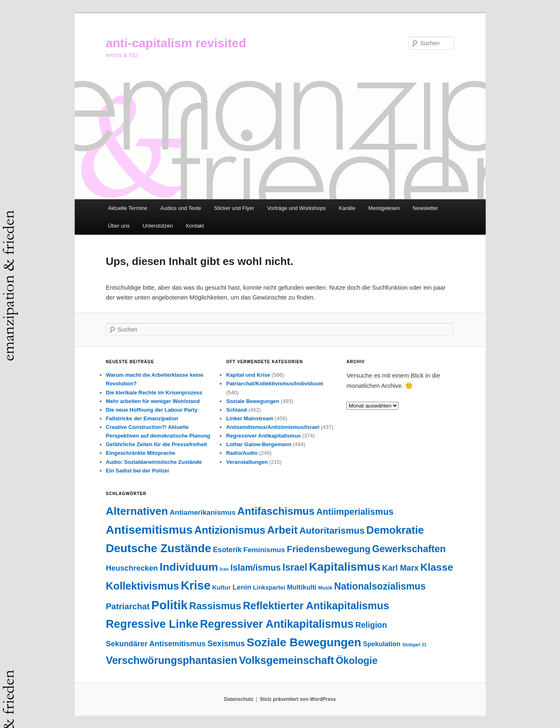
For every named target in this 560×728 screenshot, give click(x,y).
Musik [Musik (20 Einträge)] (325, 588)
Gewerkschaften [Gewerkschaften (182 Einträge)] (409, 549)
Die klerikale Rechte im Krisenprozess (154, 393)
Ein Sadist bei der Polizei (138, 471)
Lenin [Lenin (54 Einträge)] (242, 587)
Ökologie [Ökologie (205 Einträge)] (357, 660)
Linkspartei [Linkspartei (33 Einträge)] (269, 587)
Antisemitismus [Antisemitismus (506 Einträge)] (149, 530)
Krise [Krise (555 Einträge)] (196, 585)
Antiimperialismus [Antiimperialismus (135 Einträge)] (355, 512)
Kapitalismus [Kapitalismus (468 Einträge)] (345, 567)
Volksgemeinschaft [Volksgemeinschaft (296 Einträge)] (287, 660)
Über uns (119, 226)
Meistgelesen (384, 208)
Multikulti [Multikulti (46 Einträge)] (302, 587)
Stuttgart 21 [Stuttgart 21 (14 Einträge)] (414, 645)
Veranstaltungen (247, 462)
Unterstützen (158, 226)
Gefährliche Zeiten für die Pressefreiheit (157, 444)
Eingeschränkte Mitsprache (141, 453)
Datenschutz (239, 699)
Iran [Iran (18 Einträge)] (224, 569)
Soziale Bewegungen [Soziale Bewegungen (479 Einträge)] (304, 642)
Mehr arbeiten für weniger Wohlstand (153, 401)
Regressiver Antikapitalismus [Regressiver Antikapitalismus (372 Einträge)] (277, 624)
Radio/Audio (242, 453)
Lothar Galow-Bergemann (259, 444)
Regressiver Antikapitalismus (263, 436)
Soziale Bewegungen (252, 401)
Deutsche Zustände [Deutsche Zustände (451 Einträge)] (159, 548)
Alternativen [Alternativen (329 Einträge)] (137, 511)
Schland (236, 410)
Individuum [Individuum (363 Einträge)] (189, 567)
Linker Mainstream (250, 418)
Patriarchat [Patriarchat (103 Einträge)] (128, 606)
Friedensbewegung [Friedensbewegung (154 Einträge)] (329, 549)
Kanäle (347, 208)
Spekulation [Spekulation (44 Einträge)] (381, 644)
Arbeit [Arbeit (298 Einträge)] (282, 530)
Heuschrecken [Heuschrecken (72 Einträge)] (132, 568)
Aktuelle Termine (128, 208)
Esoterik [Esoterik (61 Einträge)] (227, 550)
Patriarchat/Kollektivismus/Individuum (274, 384)
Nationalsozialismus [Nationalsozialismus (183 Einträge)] (380, 586)
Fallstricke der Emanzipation (142, 418)
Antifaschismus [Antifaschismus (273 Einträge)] (276, 511)
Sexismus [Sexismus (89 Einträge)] (226, 643)
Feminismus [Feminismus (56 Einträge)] (264, 550)
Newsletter (425, 208)
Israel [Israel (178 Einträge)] (295, 567)
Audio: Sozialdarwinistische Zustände (154, 462)
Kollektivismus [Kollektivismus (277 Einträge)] (143, 586)
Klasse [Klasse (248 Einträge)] (437, 567)
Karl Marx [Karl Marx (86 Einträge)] (400, 568)
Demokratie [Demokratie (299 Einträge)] (395, 530)
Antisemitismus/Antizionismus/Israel (273, 427)
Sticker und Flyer (234, 208)
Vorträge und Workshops (296, 208)
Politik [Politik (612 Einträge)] (169, 605)
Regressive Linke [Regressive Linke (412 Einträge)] (152, 624)
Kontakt (195, 226)
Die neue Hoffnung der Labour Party (152, 410)
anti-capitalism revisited (176, 43)
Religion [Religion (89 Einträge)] (371, 625)
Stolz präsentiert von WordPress (298, 699)
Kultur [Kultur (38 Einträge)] (221, 587)
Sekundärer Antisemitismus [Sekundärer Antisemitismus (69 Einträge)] (156, 644)
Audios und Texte (181, 208)
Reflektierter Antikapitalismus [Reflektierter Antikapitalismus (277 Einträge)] (316, 606)
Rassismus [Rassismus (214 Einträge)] (215, 606)
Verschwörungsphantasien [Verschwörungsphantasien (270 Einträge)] (172, 660)
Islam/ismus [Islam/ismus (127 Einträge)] (256, 568)
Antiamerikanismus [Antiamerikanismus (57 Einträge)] (203, 512)
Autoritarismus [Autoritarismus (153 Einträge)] (332, 531)
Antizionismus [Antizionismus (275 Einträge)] (230, 530)
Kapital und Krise (248, 375)
